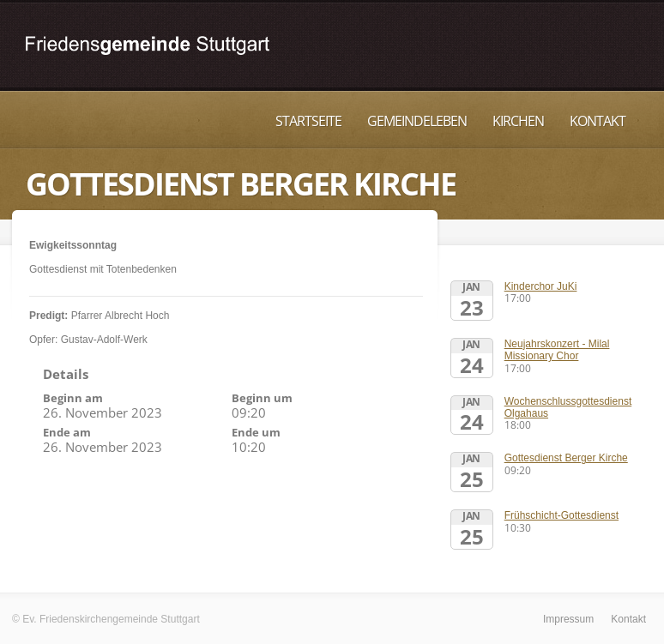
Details (66, 374)
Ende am (67, 432)
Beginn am (73, 398)
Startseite (308, 121)
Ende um (256, 432)
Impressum (568, 619)
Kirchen (518, 121)
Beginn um (262, 398)
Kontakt (598, 121)
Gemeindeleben (417, 121)
